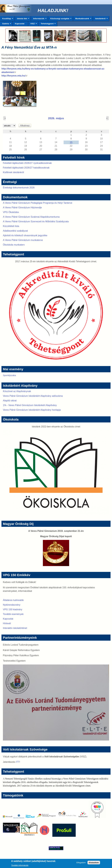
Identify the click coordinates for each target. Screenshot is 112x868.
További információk (20, 866)
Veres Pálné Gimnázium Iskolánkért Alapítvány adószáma (33, 396)
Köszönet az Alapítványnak (17, 391)
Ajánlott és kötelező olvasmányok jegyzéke (25, 235)
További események (13, 614)
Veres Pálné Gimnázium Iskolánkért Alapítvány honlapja (32, 410)
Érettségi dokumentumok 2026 (19, 188)
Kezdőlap (7, 19)
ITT (18, 762)
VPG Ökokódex (11, 212)
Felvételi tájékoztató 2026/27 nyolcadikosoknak (27, 163)
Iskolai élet (22, 19)
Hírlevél (7, 623)
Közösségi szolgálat (60, 19)
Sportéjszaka (9, 375)
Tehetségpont (47, 24)
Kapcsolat (20, 24)
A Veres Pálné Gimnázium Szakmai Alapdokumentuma (31, 217)
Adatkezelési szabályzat (15, 231)
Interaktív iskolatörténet (15, 628)
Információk (39, 19)
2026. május (56, 118)
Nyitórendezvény (12, 605)
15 (71, 142)
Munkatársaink (82, 19)
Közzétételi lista (11, 226)
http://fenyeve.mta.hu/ (14, 76)
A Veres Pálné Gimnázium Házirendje (22, 208)
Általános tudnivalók (13, 600)
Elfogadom (81, 863)
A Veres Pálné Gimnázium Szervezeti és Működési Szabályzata (36, 221)
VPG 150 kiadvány (13, 609)
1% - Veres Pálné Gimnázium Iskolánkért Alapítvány (30, 405)
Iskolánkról (100, 19)
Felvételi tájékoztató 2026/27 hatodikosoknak (26, 168)
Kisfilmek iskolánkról (13, 172)
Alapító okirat (10, 401)
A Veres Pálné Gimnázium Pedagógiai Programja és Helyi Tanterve (38, 203)
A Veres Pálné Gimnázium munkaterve (23, 240)
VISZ (33, 24)
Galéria (6, 24)
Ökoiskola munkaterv (14, 245)
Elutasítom (94, 863)
